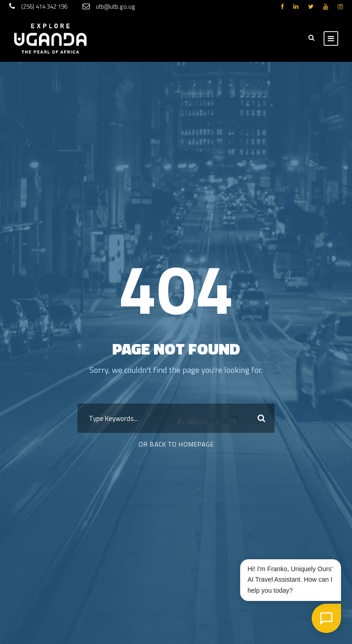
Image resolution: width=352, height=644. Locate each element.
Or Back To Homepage (176, 444)
